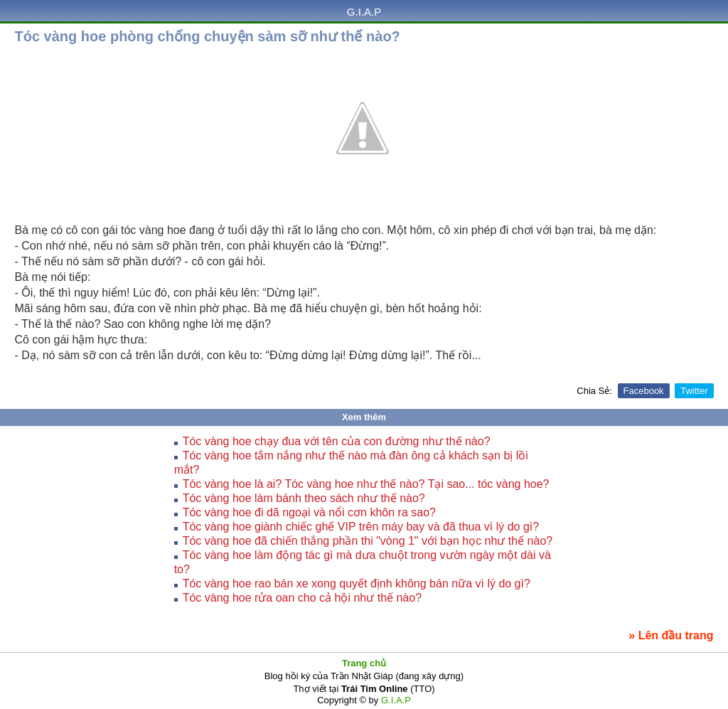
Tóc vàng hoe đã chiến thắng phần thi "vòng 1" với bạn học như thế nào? (368, 541)
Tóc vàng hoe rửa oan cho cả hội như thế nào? (302, 598)
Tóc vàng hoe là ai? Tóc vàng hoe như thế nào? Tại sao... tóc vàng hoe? (366, 484)
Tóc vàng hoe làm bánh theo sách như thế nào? (304, 498)
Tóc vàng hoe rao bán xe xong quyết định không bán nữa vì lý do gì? (357, 583)
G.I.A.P (364, 12)
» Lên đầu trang (671, 635)
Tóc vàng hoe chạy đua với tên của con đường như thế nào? (337, 441)
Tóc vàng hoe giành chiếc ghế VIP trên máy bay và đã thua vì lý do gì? (361, 527)
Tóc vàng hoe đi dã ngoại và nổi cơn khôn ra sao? (309, 512)
